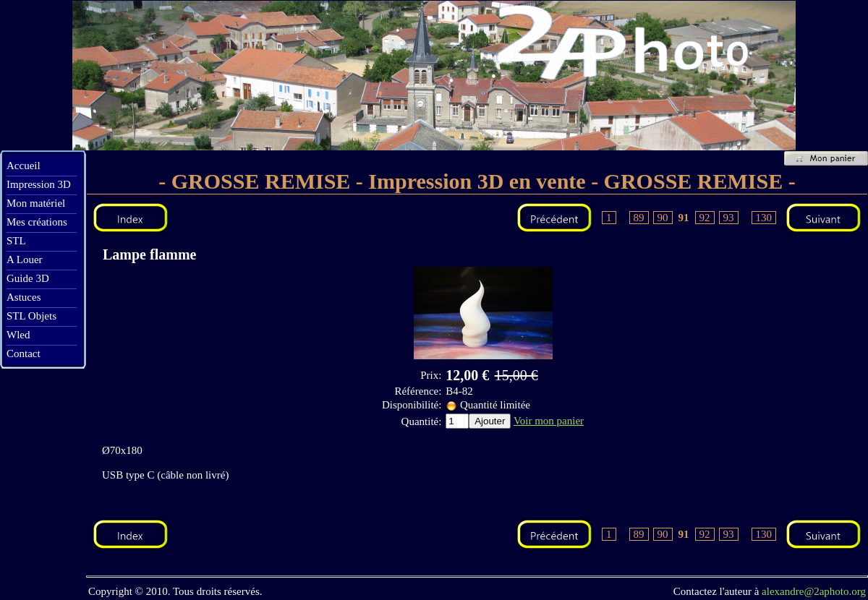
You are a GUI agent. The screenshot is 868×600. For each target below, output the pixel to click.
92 (705, 218)
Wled (18, 335)
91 (684, 218)
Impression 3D (39, 184)
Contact (24, 353)
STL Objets (31, 316)
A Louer (25, 260)
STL (16, 241)
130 (764, 218)
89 (639, 218)
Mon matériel (36, 203)
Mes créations (37, 222)
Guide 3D (28, 278)
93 (729, 218)
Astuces (24, 297)
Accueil (24, 166)
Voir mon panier (549, 421)
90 (663, 218)
